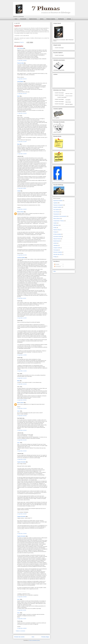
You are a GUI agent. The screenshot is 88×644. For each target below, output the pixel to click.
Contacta (69, 19)
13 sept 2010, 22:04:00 (22, 416)
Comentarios (58, 266)
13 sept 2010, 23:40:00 (22, 451)
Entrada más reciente (19, 637)
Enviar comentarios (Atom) (34, 640)
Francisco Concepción (58, 205)
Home (16, 19)
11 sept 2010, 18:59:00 (22, 60)
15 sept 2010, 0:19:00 (22, 619)
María (18, 96)
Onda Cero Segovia (69, 104)
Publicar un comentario (21, 631)
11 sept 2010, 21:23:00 (22, 142)
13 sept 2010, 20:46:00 (22, 400)
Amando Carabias (21, 258)
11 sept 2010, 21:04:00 (22, 113)
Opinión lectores (33, 19)
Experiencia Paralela (58, 201)
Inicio (33, 637)
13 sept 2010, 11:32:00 (22, 371)
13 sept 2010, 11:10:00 (22, 318)
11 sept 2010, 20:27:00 (22, 94)
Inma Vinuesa (20, 48)
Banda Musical (57, 241)
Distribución (61, 19)
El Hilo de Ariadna (57, 234)
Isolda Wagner (20, 81)
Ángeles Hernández (21, 462)
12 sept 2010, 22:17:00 (22, 255)
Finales (55, 228)
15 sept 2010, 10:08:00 (22, 628)
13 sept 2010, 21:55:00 (22, 408)
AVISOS (55, 243)
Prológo (55, 257)
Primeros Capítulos (51, 19)
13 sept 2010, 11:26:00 (22, 355)
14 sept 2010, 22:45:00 (22, 597)
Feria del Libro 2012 (58, 254)
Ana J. (19, 411)
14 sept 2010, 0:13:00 (22, 459)
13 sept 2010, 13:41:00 (22, 378)
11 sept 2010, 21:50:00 (22, 154)
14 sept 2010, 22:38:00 (22, 534)
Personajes (56, 250)
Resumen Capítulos (58, 252)
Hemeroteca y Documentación (60, 216)
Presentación (23, 19)
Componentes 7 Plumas (59, 221)
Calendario (56, 245)
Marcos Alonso (21, 212)
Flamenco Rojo (21, 63)
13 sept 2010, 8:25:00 (22, 298)
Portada (55, 232)
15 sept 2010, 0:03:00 (22, 610)
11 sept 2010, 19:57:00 (22, 79)
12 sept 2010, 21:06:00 (22, 209)
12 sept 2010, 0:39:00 (22, 188)
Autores (42, 19)
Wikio (55, 271)
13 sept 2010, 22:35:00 (22, 430)
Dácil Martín (56, 225)
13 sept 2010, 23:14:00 (22, 440)
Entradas (57, 264)
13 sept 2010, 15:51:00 (22, 384)
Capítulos (55, 203)
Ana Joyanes (68, 100)
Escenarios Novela (57, 236)
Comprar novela (57, 248)
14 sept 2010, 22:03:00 (22, 514)
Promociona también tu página (59, 181)
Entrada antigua (45, 637)
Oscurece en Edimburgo (58, 166)
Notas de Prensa (57, 239)
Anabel (19, 191)
